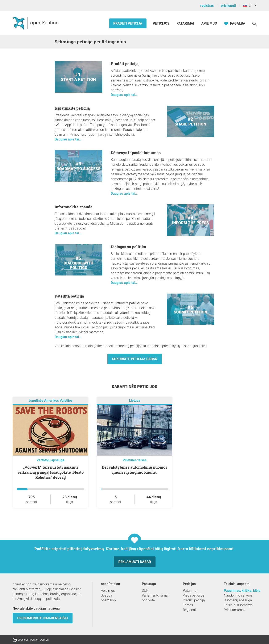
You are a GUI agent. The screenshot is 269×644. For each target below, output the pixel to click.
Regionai (189, 610)
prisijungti (228, 6)
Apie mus (209, 23)
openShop (108, 600)
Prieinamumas (235, 610)
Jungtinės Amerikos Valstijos (50, 401)
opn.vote (148, 600)
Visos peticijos (194, 595)
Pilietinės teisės (135, 460)
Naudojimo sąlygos (238, 595)
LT (248, 6)
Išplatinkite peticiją (72, 108)
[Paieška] (254, 23)
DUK (145, 591)
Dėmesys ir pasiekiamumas (136, 153)
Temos (188, 605)
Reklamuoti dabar (135, 562)
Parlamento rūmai (155, 595)
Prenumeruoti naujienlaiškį (43, 618)
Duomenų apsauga (238, 600)
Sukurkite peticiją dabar (135, 359)
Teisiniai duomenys (238, 605)
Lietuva (135, 401)
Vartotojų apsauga (50, 460)
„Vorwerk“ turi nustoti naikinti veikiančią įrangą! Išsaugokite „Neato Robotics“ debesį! (50, 472)
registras (207, 6)
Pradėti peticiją (128, 23)
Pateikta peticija (69, 296)
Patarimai (185, 23)
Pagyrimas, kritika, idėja (242, 591)
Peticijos (162, 23)
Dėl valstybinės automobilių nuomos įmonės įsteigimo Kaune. (135, 470)
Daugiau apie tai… (124, 95)
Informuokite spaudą (74, 207)
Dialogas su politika (128, 247)
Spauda (107, 595)
